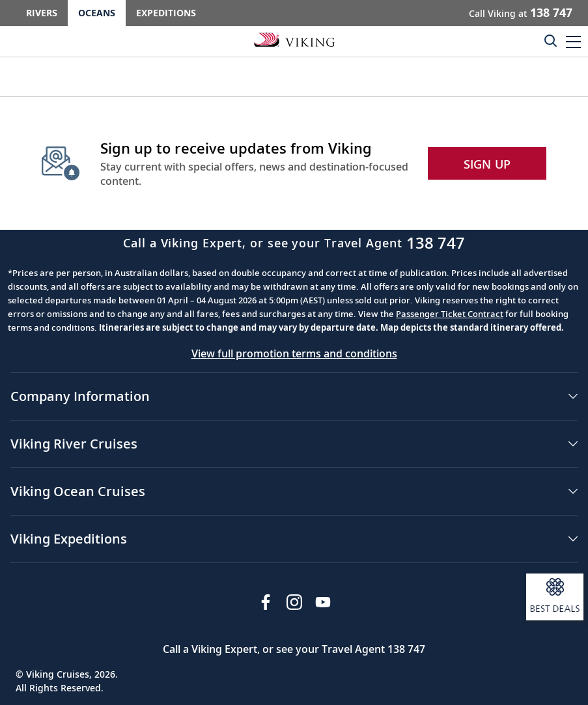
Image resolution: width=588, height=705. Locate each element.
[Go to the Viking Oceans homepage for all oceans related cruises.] (294, 39)
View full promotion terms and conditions (294, 353)
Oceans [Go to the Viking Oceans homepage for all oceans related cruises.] (97, 13)
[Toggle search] (550, 40)
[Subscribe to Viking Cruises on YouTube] (323, 602)
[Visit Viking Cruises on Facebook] (266, 602)
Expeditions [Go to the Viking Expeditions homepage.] (166, 13)
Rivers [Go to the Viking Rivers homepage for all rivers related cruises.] (42, 13)
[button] (573, 41)
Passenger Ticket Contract (450, 314)
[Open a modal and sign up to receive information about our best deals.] (555, 597)
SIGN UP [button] (487, 164)
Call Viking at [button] (521, 12)
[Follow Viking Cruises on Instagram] (294, 602)
